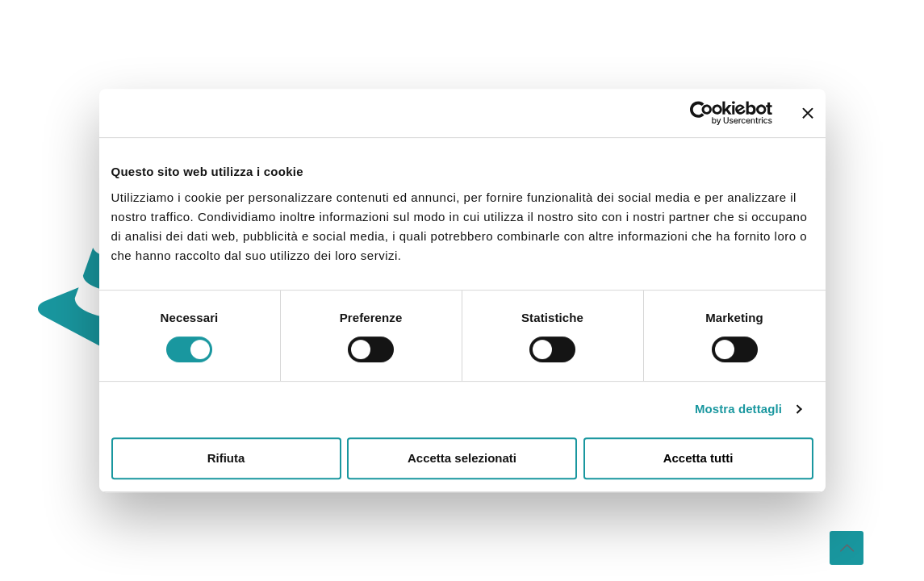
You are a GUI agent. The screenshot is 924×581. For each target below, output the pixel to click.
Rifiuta (226, 458)
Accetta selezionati (462, 458)
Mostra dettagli (738, 409)
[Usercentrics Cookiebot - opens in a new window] (702, 113)
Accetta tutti (698, 458)
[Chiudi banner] (808, 113)
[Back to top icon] (847, 548)
